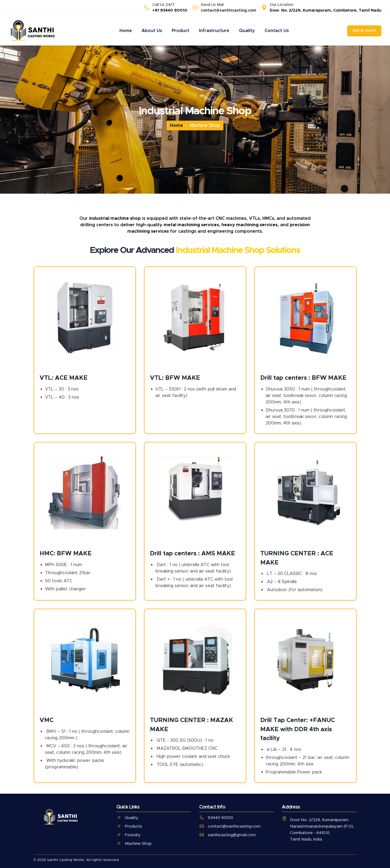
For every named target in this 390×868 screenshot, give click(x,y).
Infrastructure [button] (214, 31)
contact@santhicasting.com (229, 11)
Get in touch (364, 31)
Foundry (128, 835)
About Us (152, 31)
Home (126, 31)
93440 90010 (216, 818)
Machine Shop (134, 844)
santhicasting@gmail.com (227, 835)
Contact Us (277, 31)
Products (129, 827)
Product (180, 31)
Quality (247, 31)
